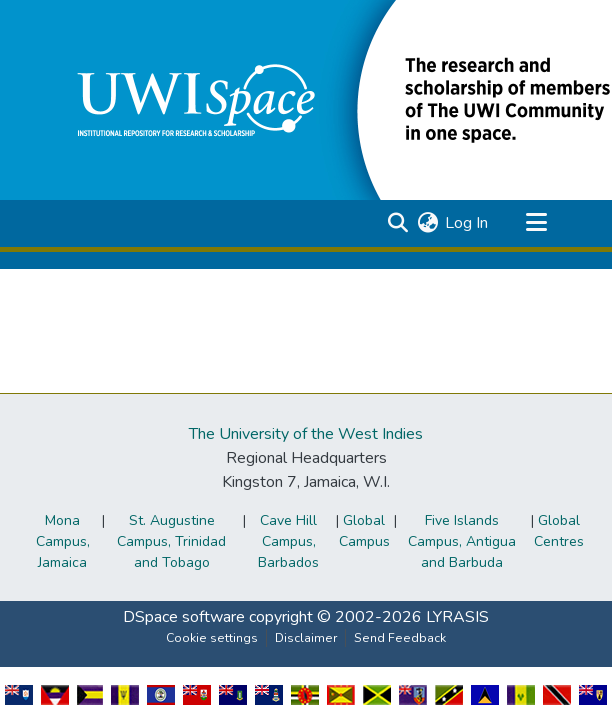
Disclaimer (306, 638)
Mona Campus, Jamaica (63, 541)
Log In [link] (466, 223)
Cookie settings (212, 638)
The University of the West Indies (306, 434)
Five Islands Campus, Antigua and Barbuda (462, 541)
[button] (397, 223)
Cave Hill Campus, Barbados (288, 541)
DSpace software (184, 617)
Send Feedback (400, 638)
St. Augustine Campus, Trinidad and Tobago (171, 541)
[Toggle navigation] (536, 223)
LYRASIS (457, 617)
